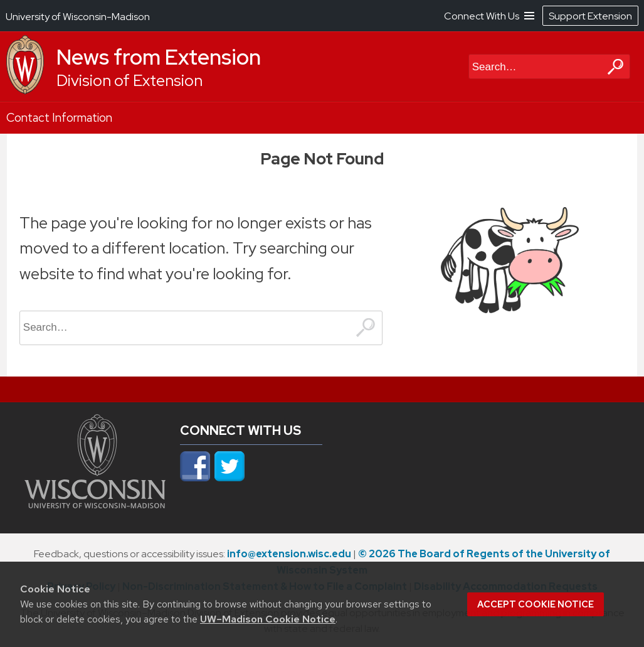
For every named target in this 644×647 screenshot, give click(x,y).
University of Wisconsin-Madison (78, 17)
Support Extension (590, 16)
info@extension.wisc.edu (289, 554)
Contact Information (59, 118)
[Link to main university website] (95, 505)
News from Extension (159, 57)
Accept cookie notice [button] (536, 604)
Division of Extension (129, 81)
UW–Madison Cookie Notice (268, 619)
